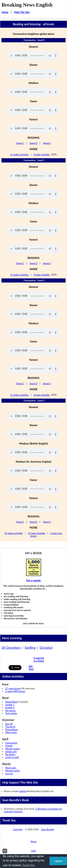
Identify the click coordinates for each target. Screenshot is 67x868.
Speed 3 (47, 143)
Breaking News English (27, 5)
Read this (29, 865)
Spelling (30, 648)
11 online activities (19, 155)
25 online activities (14, 533)
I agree (58, 861)
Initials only (11, 752)
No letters (10, 754)
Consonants (11, 743)
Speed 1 (20, 143)
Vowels (9, 746)
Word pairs (11, 768)
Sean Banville (48, 830)
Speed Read (11, 702)
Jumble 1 (10, 705)
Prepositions (12, 729)
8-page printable (42, 155)
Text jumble (11, 713)
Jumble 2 (10, 707)
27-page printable (37, 533)
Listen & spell (12, 757)
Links (34, 851)
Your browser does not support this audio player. (34, 56)
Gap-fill (9, 724)
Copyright (18, 830)
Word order (11, 732)
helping (23, 791)
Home (5, 12)
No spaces (10, 710)
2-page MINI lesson (15, 691)
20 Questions (11, 648)
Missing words (12, 771)
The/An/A (10, 727)
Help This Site (22, 12)
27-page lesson (13, 688)
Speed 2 (34, 143)
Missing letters (13, 749)
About (34, 842)
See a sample (34, 580)
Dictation (46, 648)
